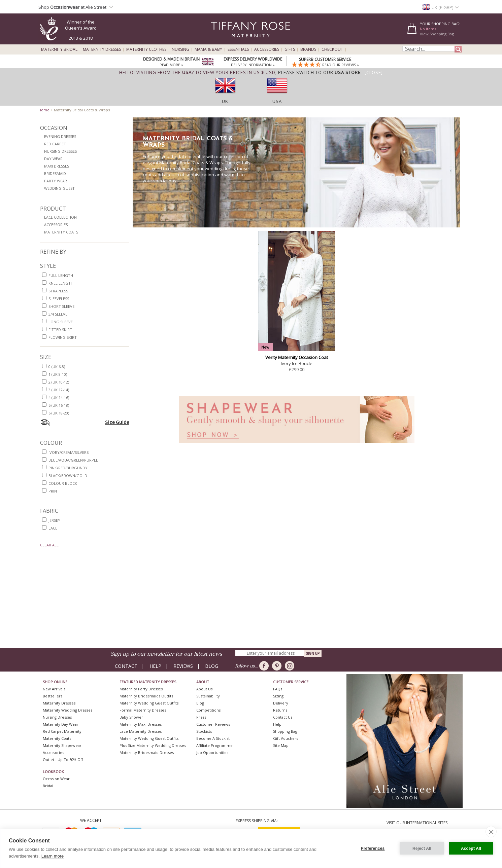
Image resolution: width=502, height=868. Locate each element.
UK (225, 101)
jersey (54, 520)
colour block (63, 483)
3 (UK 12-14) (59, 390)
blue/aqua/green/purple (73, 460)
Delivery (281, 703)
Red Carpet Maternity (62, 731)
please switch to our (319, 72)
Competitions (208, 710)
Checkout (332, 49)
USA (277, 101)
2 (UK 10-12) (59, 382)
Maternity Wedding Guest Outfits (149, 703)
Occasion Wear (56, 779)
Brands (308, 49)
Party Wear (56, 181)
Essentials (238, 49)
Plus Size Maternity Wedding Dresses (153, 745)
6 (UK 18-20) (59, 413)
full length (61, 275)
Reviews (183, 666)
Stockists (204, 731)
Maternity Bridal (59, 49)
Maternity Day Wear (61, 724)
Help (155, 666)
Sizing (278, 696)
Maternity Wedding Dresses (68, 710)
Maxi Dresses (57, 166)
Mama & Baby (208, 49)
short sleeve (61, 306)
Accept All (471, 848)
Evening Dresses (60, 136)
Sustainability (208, 696)
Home (44, 110)
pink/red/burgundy (68, 468)
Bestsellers (53, 696)
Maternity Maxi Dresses (141, 724)
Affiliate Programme (214, 745)
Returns (280, 710)
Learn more (53, 856)
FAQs (278, 689)
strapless (58, 291)
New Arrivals (54, 689)
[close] (491, 832)
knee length (61, 283)
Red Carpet (55, 144)
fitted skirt (60, 330)
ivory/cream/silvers (69, 452)
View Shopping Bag (437, 34)
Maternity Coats (61, 232)
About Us (204, 689)
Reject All (422, 848)
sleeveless (59, 299)
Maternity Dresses (102, 49)
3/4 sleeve (58, 314)
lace (53, 528)
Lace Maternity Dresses (141, 731)
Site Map (281, 745)
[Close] (374, 72)
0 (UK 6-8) (57, 367)
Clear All (49, 545)
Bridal (48, 786)
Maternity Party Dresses (141, 689)
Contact (126, 666)
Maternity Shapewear (62, 745)
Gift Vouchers (286, 738)
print (54, 491)
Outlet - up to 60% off (63, 759)
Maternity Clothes (146, 49)
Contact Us (283, 717)
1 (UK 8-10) (58, 374)
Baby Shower (131, 717)
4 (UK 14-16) (59, 397)
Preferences (373, 848)
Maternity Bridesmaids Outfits (146, 696)
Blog (212, 666)
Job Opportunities (212, 752)
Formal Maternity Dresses (143, 710)
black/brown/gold (68, 476)
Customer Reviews (213, 724)
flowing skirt (63, 337)
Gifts (290, 49)
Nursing (180, 49)
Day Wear (53, 159)
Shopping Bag (285, 731)
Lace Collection (60, 217)
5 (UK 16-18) (59, 405)
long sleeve (61, 322)
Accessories (267, 49)
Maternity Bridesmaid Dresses (147, 752)
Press (201, 717)
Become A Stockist (213, 738)
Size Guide (117, 422)
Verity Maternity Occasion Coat (297, 357)
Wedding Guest (59, 188)
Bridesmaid (55, 173)
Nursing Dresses (60, 151)
